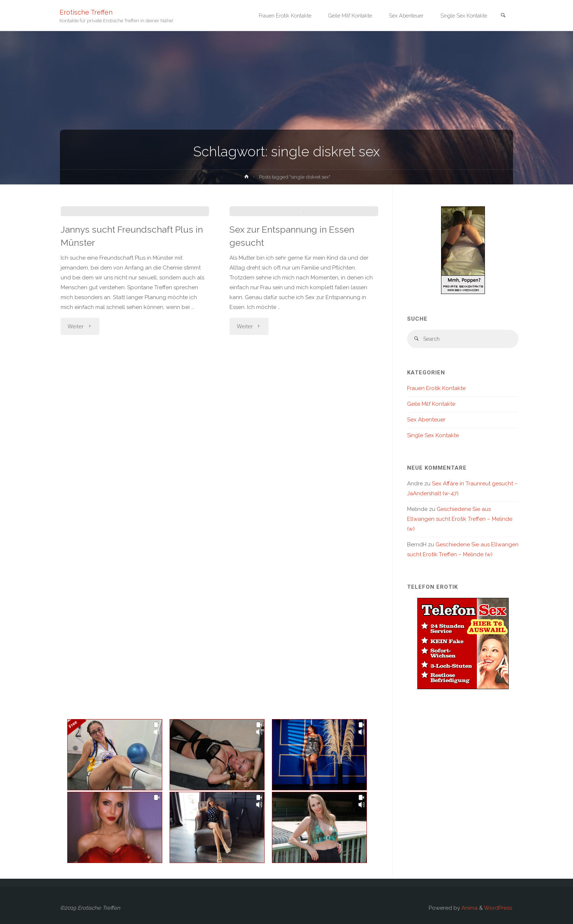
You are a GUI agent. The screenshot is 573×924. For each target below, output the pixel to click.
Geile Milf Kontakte (431, 405)
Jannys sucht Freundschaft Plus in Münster (132, 347)
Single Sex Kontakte (433, 436)
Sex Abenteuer (426, 421)
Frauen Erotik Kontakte (436, 389)
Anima (469, 908)
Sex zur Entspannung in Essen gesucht (297, 354)
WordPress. (498, 908)
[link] (502, 16)
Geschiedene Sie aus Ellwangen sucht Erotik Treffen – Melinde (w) (460, 520)
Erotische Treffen (86, 12)
